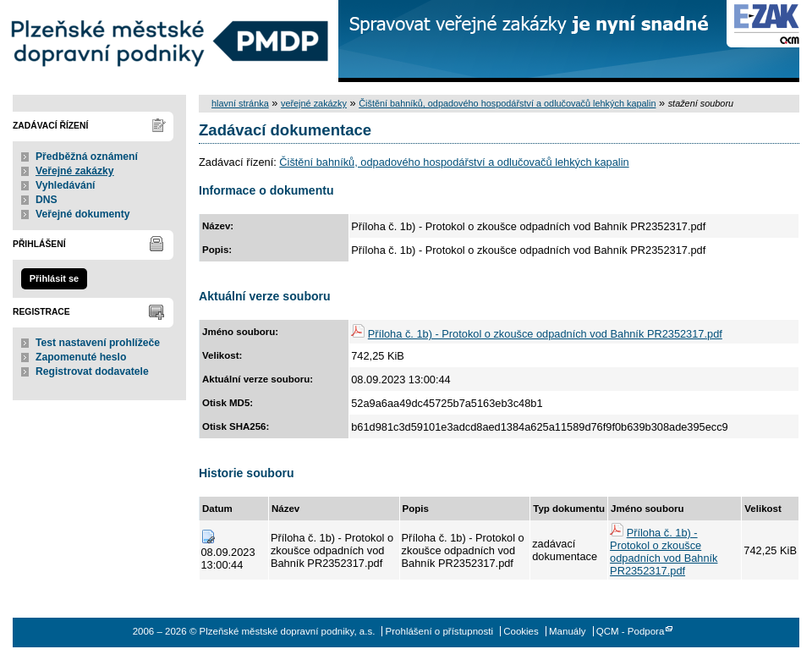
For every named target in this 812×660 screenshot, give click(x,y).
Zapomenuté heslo (81, 357)
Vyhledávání (66, 185)
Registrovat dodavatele (92, 371)
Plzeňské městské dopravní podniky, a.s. (169, 41)
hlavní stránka (240, 103)
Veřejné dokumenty (82, 214)
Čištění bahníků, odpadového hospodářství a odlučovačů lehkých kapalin (507, 103)
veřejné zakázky (314, 103)
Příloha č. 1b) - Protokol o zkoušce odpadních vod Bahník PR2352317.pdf (545, 334)
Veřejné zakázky (75, 171)
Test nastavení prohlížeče (98, 343)
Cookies (521, 631)
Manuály (568, 631)
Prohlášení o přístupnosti (439, 631)
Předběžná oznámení (87, 157)
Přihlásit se (54, 278)
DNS (47, 200)
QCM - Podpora (631, 631)
